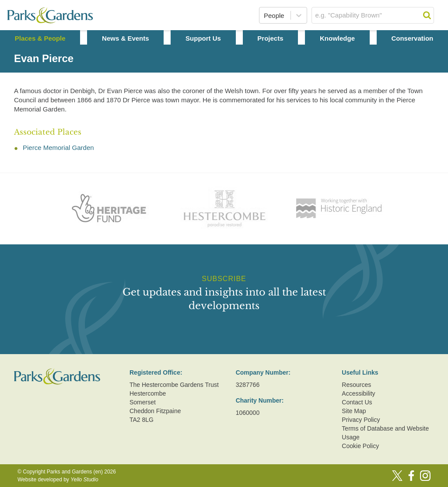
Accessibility (358, 393)
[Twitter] (397, 476)
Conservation (412, 38)
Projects (270, 38)
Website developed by (58, 480)
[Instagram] (425, 476)
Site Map (354, 411)
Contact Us (357, 402)
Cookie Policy (360, 446)
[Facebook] (411, 476)
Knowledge (337, 38)
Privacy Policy (361, 420)
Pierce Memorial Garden (58, 148)
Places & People (40, 38)
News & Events (126, 38)
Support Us (203, 38)
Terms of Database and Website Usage (385, 433)
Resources (356, 385)
